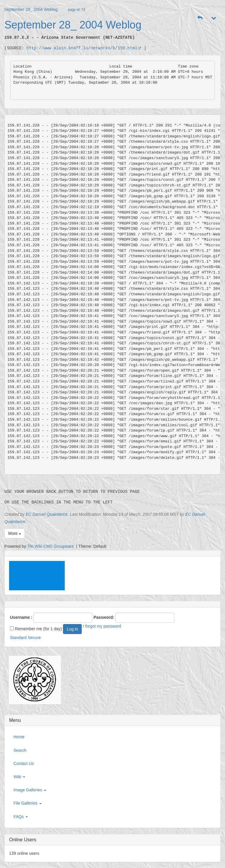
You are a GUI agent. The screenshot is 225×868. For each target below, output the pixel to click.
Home (19, 737)
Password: (104, 617)
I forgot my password (102, 626)
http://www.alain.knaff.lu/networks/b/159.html (84, 48)
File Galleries (28, 803)
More (15, 533)
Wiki (19, 777)
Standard (18, 638)
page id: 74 (77, 10)
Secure (34, 638)
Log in (72, 629)
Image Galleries (30, 790)
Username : (21, 617)
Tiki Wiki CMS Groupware (51, 546)
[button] (200, 18)
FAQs (21, 817)
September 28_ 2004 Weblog (31, 9)
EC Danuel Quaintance (46, 514)
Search (20, 750)
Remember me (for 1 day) (36, 629)
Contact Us (24, 763)
